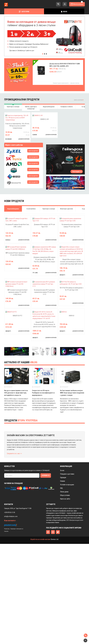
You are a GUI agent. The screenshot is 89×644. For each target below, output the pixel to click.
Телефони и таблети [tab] (67, 107)
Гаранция (63, 560)
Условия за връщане (67, 567)
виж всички (79, 100)
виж (33, 168)
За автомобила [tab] (31, 226)
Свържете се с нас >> (14, 536)
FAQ (61, 570)
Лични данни (64, 574)
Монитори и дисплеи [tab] (67, 226)
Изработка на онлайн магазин (40, 621)
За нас (62, 553)
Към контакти (10, 603)
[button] (43, 54)
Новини (62, 563)
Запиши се (46, 558)
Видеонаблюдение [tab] (49, 107)
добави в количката (24, 157)
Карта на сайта (65, 581)
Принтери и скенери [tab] (13, 107)
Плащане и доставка (67, 556)
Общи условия (65, 577)
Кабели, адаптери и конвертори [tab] (31, 108)
